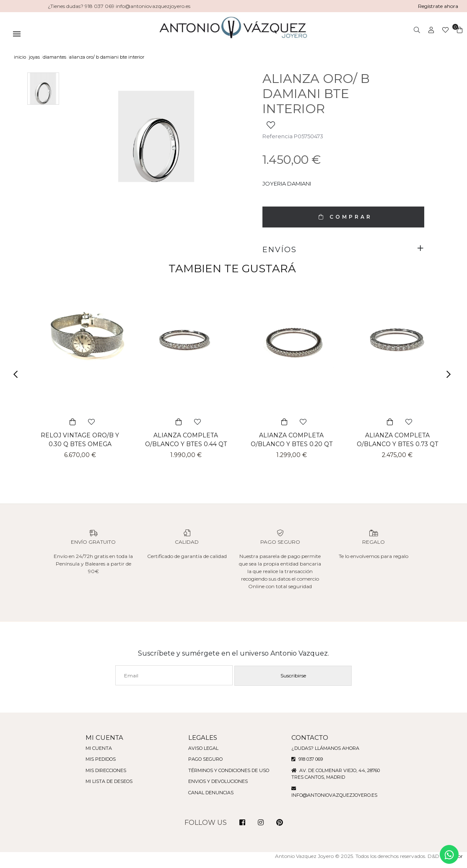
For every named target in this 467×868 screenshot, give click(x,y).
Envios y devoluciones (217, 789)
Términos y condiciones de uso (229, 778)
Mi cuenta (94, 756)
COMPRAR (343, 217)
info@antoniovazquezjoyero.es (337, 803)
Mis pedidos (96, 767)
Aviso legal (202, 756)
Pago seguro (204, 767)
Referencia (277, 136)
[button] (18, 374)
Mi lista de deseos (105, 789)
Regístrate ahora (437, 6)
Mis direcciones (102, 778)
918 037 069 (310, 767)
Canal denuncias (210, 800)
